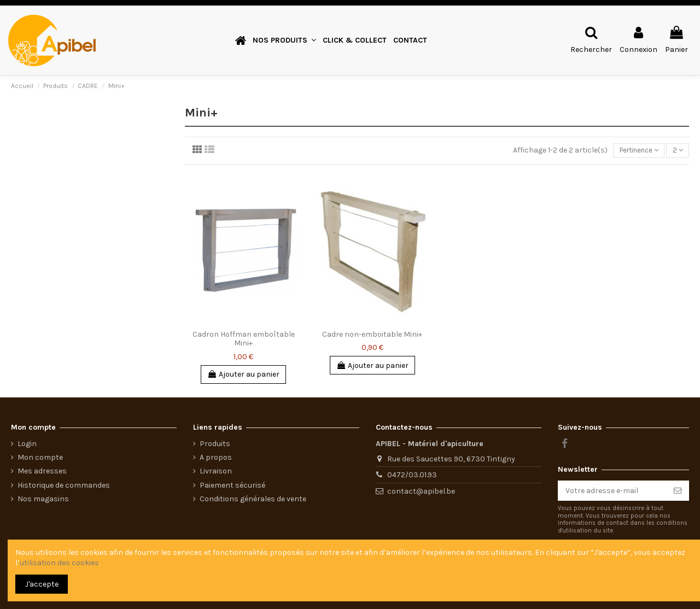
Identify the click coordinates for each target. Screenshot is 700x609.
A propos (216, 457)
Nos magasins (43, 499)
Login (27, 444)
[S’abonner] (678, 491)
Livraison (216, 471)
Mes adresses (42, 471)
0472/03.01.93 (412, 475)
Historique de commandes (64, 485)
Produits (215, 444)
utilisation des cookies (59, 563)
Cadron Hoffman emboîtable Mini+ (244, 339)
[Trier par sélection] (634, 151)
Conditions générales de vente (253, 499)
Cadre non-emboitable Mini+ (372, 335)
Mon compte (40, 457)
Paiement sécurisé (232, 485)
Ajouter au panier (243, 375)
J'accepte (42, 584)
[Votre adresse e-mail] (612, 491)
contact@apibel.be (421, 491)
